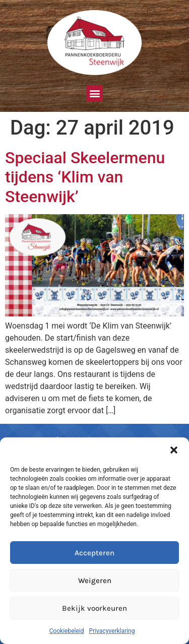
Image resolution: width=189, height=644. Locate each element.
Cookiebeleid (67, 631)
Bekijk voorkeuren (94, 608)
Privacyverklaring (112, 631)
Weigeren (95, 581)
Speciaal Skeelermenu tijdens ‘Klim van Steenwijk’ (85, 177)
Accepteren (94, 553)
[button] (174, 450)
